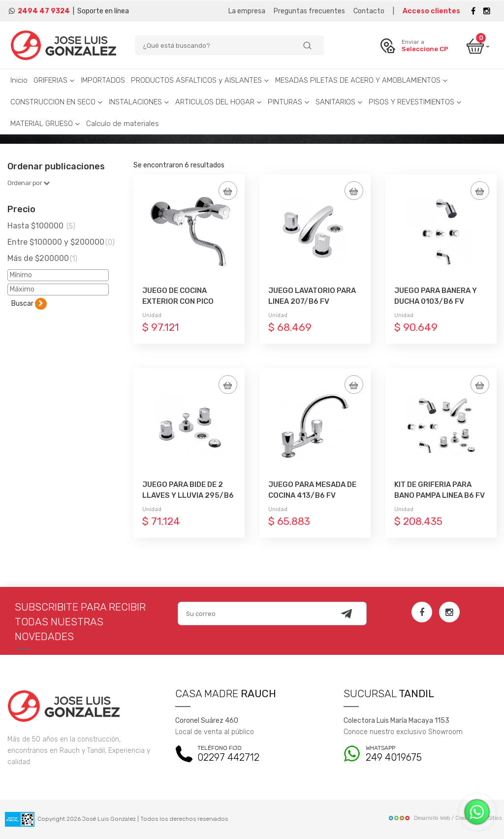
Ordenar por (29, 183)
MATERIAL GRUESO (45, 124)
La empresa (247, 11)
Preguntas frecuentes (309, 11)
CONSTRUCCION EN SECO (57, 102)
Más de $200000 (42, 258)
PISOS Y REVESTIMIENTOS (415, 102)
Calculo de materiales (123, 124)
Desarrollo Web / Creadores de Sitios (445, 818)
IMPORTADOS (103, 80)
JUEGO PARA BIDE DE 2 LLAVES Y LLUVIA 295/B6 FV (188, 495)
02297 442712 (252, 754)
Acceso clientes (431, 11)
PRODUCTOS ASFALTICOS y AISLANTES (200, 80)
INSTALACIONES (139, 102)
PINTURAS (289, 102)
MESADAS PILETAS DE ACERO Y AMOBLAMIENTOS (362, 80)
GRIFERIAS (54, 80)
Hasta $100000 (41, 226)
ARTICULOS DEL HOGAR (219, 102)
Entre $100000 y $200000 (61, 242)
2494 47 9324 (44, 11)
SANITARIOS (339, 102)
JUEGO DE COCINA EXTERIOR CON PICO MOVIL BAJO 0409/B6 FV (188, 301)
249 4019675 (420, 754)
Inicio (19, 80)
